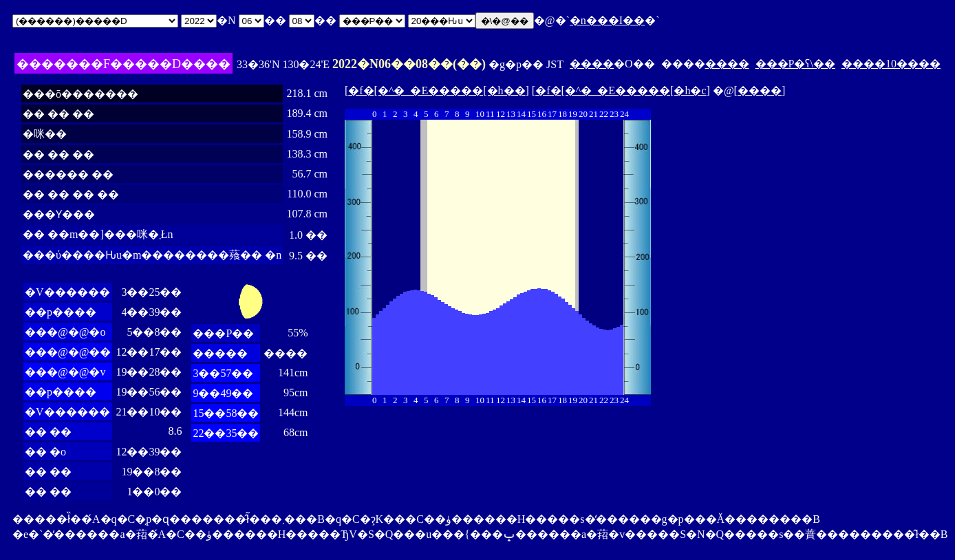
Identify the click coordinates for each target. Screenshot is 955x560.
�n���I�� (607, 20)
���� (592, 64)
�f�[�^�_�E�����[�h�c (621, 90)
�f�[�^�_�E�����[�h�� (437, 90)
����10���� (891, 64)
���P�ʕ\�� (795, 64)
